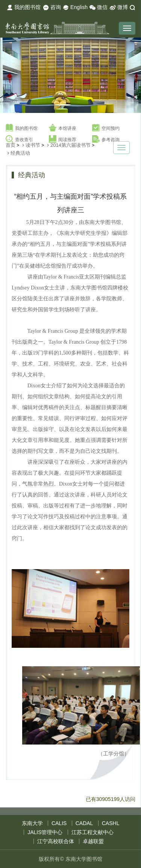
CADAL (84, 823)
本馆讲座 (63, 128)
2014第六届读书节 (70, 145)
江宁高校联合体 (56, 841)
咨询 (52, 8)
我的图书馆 (24, 8)
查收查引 (19, 139)
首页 (11, 145)
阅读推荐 (63, 139)
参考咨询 (106, 139)
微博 (119, 8)
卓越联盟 (93, 841)
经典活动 (20, 153)
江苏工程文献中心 (92, 832)
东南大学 (32, 823)
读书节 (33, 145)
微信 (99, 8)
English (75, 8)
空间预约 (106, 128)
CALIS (59, 823)
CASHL (111, 823)
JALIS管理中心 (45, 832)
